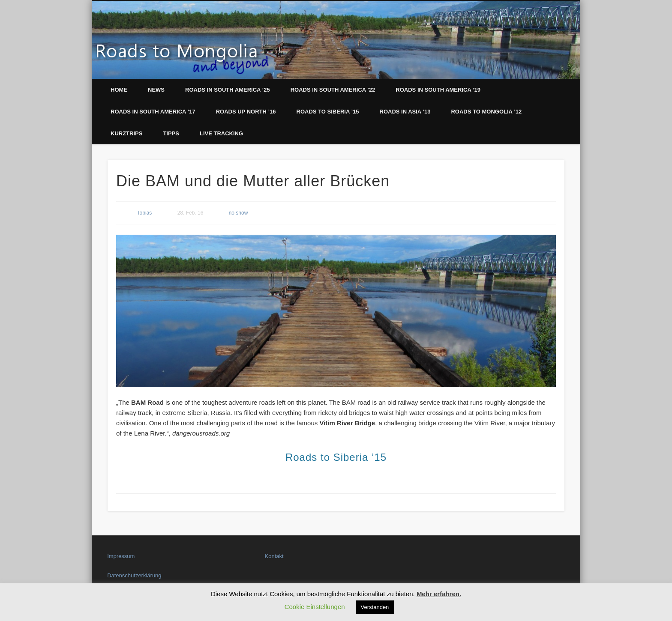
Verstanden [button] (375, 607)
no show (238, 213)
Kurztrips (126, 133)
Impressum (121, 556)
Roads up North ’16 (246, 112)
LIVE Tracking (221, 133)
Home (119, 90)
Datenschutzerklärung (134, 575)
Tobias (145, 213)
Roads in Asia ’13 (405, 112)
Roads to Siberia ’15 (328, 112)
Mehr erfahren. (439, 594)
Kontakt (274, 556)
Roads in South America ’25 (228, 90)
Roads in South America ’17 (153, 112)
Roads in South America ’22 (333, 90)
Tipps (171, 133)
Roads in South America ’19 (438, 90)
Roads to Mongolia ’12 (486, 112)
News (156, 90)
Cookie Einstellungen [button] (315, 607)
